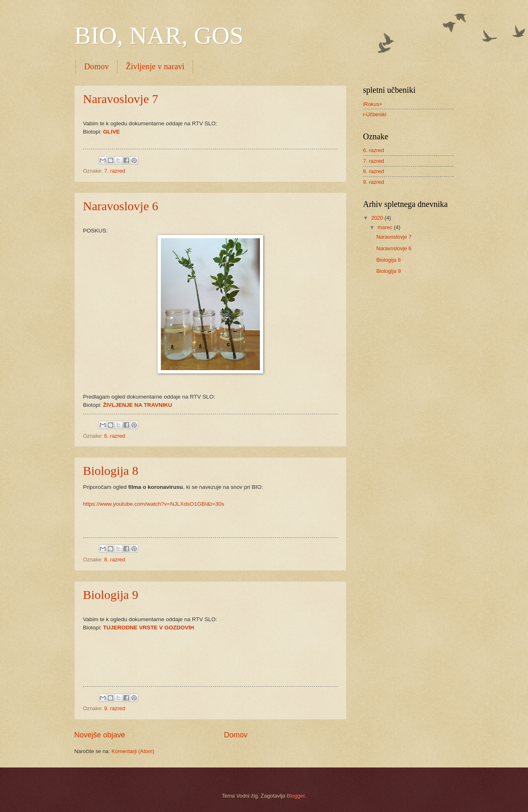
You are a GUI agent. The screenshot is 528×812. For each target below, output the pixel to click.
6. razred (115, 436)
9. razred (115, 708)
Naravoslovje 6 (120, 206)
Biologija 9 (111, 595)
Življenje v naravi (155, 66)
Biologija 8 (111, 471)
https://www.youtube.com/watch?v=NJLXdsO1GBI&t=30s (154, 504)
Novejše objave (100, 735)
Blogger (296, 796)
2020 (378, 218)
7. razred (115, 171)
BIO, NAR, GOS (159, 35)
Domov (97, 66)
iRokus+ (373, 104)
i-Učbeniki (375, 114)
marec (385, 227)
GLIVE (112, 132)
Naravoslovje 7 (120, 99)
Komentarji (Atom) (133, 751)
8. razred (115, 560)
